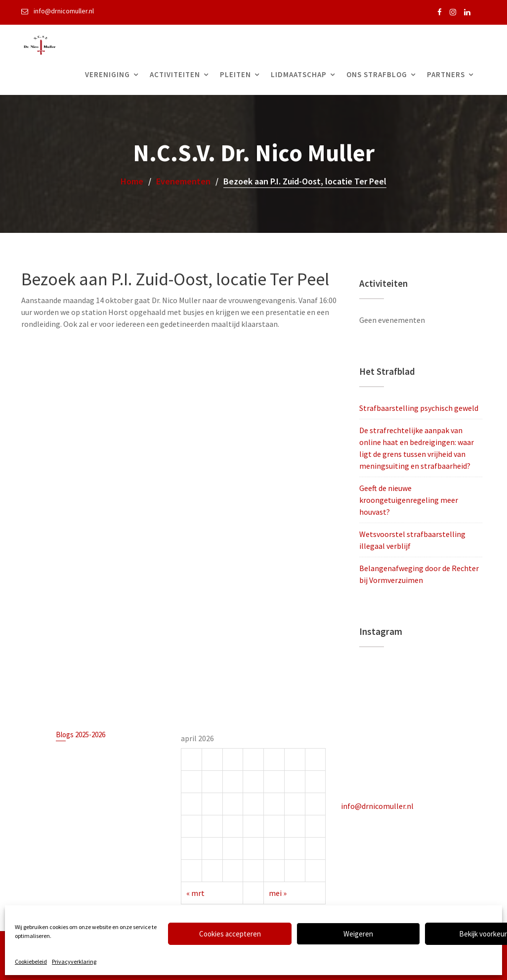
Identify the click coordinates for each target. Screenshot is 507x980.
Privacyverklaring (74, 961)
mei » (277, 891)
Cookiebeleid (31, 961)
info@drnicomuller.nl (378, 805)
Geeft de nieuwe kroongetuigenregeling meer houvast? (409, 500)
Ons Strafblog (377, 74)
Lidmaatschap (299, 74)
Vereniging (107, 74)
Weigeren (358, 934)
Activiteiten (175, 74)
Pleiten (235, 74)
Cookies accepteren (230, 934)
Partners (446, 74)
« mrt (197, 891)
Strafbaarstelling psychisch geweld (419, 408)
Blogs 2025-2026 (81, 736)
